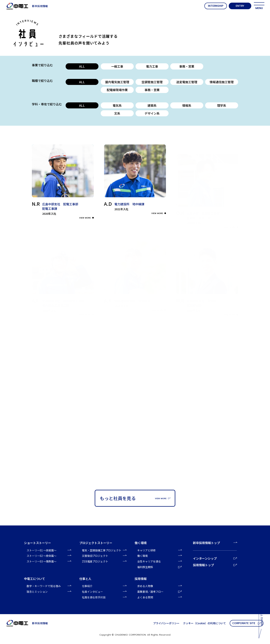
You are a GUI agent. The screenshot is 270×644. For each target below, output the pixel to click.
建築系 (152, 105)
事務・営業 (187, 66)
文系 (117, 113)
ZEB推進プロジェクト (95, 561)
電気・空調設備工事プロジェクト (102, 550)
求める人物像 (145, 586)
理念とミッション (37, 592)
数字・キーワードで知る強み (44, 586)
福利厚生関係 (159, 567)
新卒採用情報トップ (206, 543)
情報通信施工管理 (222, 82)
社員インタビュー (92, 592)
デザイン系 (152, 113)
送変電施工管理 (187, 82)
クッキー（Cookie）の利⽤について (204, 623)
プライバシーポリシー (166, 623)
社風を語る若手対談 (94, 597)
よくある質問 (145, 597)
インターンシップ (215, 558)
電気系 (117, 105)
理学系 (222, 105)
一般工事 (117, 66)
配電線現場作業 (117, 90)
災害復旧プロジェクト (95, 556)
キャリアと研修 (146, 550)
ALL (82, 66)
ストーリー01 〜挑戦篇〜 (42, 550)
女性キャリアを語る (149, 561)
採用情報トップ (215, 565)
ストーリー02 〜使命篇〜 (42, 556)
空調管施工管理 (152, 82)
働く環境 (142, 556)
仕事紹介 (87, 586)
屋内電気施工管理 (117, 82)
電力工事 (152, 66)
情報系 (187, 105)
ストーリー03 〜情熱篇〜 (42, 561)
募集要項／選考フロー (159, 592)
